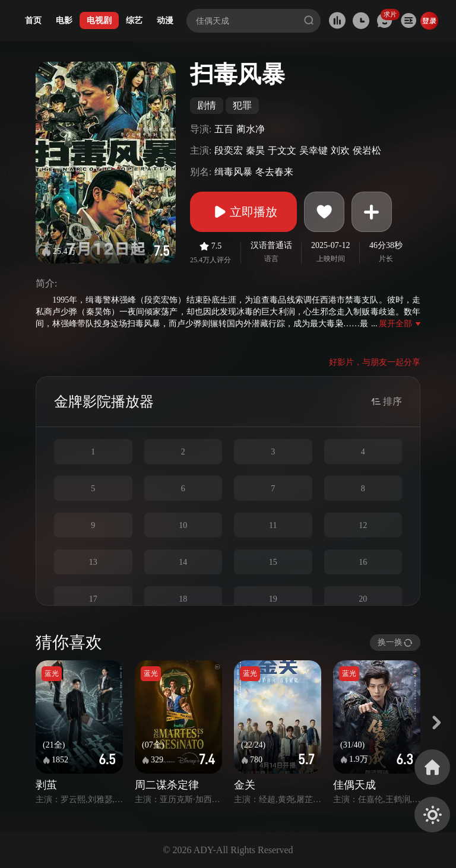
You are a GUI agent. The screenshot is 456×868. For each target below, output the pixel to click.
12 (363, 525)
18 (183, 599)
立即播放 (243, 212)
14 (183, 562)
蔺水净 (251, 129)
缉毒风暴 (233, 172)
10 (183, 525)
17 (93, 599)
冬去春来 (274, 172)
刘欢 (340, 150)
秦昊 (255, 150)
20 (363, 599)
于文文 (282, 150)
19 (273, 599)
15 (273, 562)
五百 (224, 129)
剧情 (207, 105)
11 (273, 525)
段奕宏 (229, 150)
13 (93, 562)
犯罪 (242, 105)
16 (363, 562)
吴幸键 (313, 150)
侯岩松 (367, 150)
